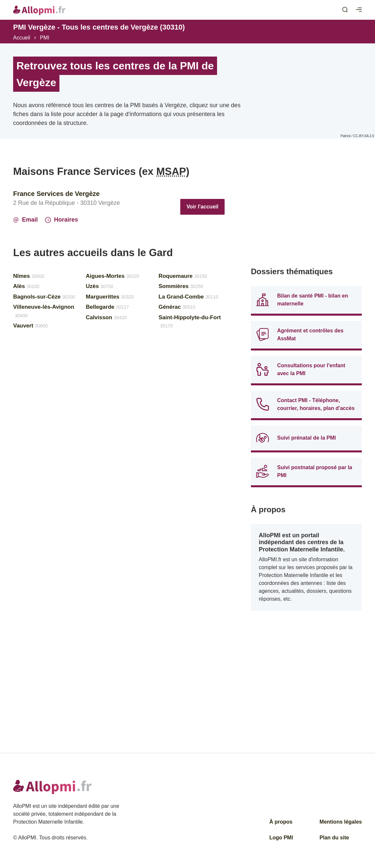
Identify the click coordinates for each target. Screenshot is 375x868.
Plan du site (334, 838)
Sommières (181, 286)
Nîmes (29, 276)
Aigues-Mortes (112, 276)
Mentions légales (341, 822)
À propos (281, 822)
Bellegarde (107, 307)
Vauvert (30, 326)
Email (25, 220)
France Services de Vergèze (56, 194)
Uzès (99, 286)
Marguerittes (110, 297)
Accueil (22, 38)
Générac (177, 307)
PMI (45, 38)
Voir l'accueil (202, 207)
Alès (26, 286)
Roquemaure (183, 276)
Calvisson (106, 317)
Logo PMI (281, 838)
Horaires (62, 220)
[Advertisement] (306, 211)
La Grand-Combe (188, 297)
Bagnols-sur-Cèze (44, 297)
